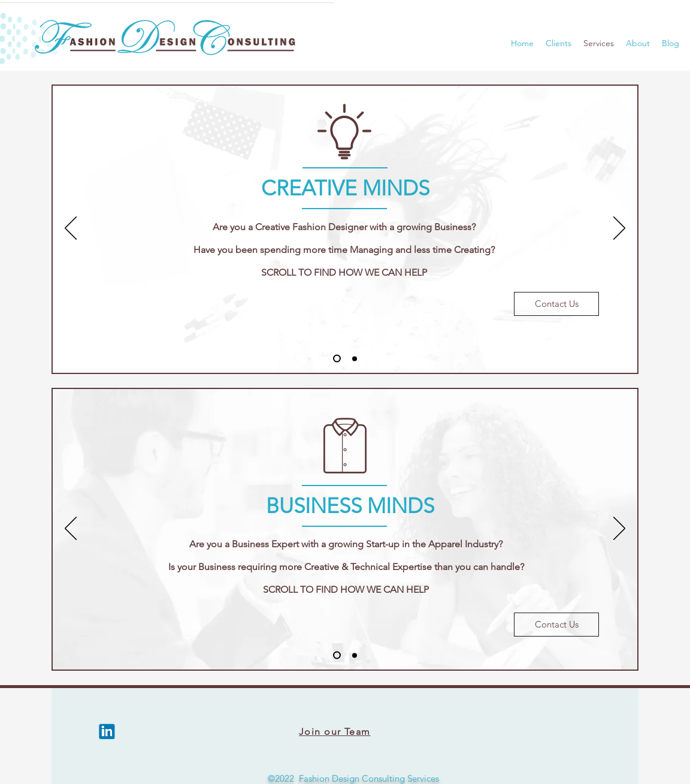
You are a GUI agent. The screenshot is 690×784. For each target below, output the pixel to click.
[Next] (619, 229)
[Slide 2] (355, 358)
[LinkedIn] (107, 732)
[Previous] (71, 229)
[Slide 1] (337, 359)
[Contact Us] (556, 304)
